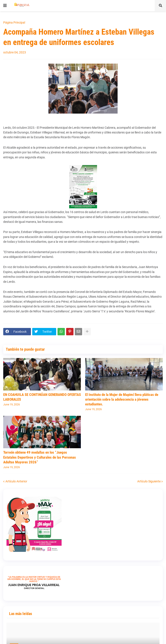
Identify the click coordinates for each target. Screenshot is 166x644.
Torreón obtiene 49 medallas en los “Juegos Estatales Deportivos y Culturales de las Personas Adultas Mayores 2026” (40, 457)
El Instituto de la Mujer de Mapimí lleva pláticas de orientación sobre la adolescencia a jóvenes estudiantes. (122, 399)
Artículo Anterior (16, 481)
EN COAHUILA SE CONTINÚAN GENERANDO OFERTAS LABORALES (42, 397)
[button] (5, 6)
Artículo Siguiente (149, 481)
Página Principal (14, 22)
